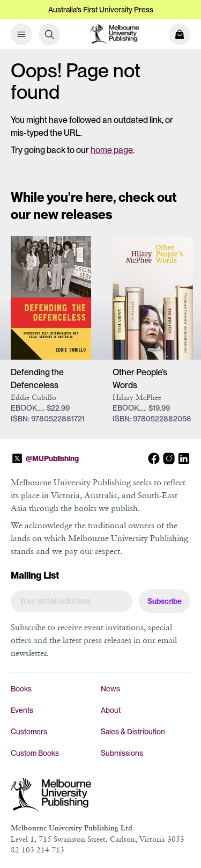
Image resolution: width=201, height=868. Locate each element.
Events (22, 710)
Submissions (122, 753)
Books (21, 689)
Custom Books (35, 753)
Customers (29, 732)
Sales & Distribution (133, 732)
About (111, 710)
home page (112, 150)
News (110, 689)
